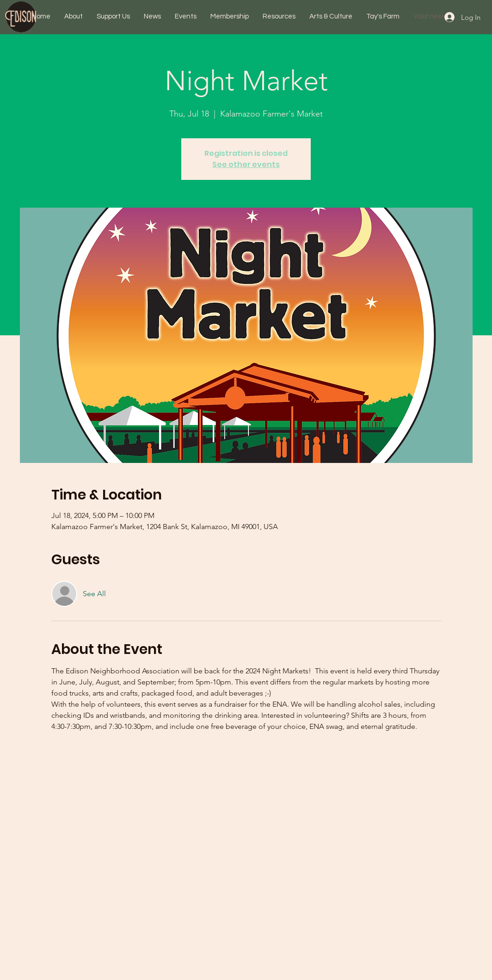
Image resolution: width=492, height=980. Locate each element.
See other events (246, 164)
